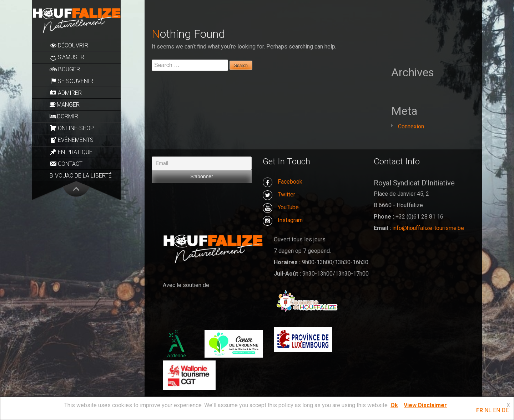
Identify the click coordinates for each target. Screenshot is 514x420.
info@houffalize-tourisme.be (428, 228)
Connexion (411, 126)
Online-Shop (72, 128)
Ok (394, 405)
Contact (66, 164)
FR (480, 410)
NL (488, 410)
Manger (65, 105)
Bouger (65, 69)
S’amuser (67, 57)
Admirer (66, 93)
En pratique (71, 152)
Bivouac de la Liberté (81, 176)
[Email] (202, 163)
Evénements (72, 140)
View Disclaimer (425, 405)
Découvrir (69, 45)
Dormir (64, 116)
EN (497, 410)
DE (505, 410)
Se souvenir (71, 81)
